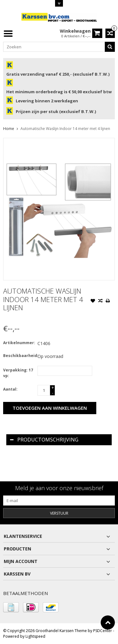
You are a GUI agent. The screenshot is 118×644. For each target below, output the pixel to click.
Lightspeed (35, 636)
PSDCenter (103, 631)
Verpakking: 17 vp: (18, 373)
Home (9, 129)
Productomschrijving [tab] (44, 440)
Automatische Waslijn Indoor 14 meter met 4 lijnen (65, 129)
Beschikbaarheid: (19, 356)
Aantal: (10, 389)
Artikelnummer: (19, 343)
